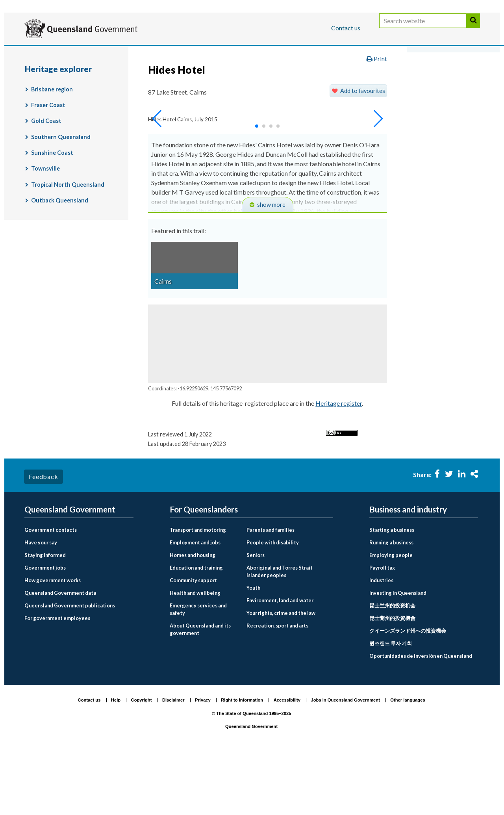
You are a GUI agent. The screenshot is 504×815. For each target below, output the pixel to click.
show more (271, 266)
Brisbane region (52, 150)
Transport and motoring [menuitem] (198, 590)
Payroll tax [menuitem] (382, 628)
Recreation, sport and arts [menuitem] (277, 687)
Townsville (45, 229)
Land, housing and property (355, 76)
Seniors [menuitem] (256, 616)
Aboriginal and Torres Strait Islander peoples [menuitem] (280, 632)
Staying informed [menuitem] (45, 616)
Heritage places (433, 76)
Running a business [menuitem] (391, 603)
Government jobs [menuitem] (45, 628)
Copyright (142, 761)
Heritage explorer (161, 93)
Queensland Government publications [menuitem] (70, 666)
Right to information (242, 761)
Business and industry (117, 53)
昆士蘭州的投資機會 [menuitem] (392, 679)
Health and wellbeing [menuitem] (195, 653)
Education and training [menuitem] (196, 628)
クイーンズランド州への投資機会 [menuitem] (408, 691)
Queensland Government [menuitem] (70, 570)
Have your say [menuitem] (41, 603)
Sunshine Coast (52, 214)
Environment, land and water (259, 76)
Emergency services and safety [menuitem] (198, 670)
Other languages (408, 761)
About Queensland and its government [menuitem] (200, 690)
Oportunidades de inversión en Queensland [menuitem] (421, 717)
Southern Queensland (61, 198)
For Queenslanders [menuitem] (204, 570)
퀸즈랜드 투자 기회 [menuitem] (391, 704)
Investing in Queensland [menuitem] (398, 653)
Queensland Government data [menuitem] (60, 653)
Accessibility (287, 761)
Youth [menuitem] (253, 649)
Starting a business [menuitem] (392, 590)
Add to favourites (363, 151)
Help (116, 761)
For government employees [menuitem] (57, 679)
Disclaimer (173, 761)
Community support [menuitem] (193, 641)
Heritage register (339, 464)
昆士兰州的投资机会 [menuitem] (392, 666)
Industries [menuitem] (381, 641)
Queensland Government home (85, 76)
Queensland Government (251, 787)
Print (377, 120)
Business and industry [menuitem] (408, 570)
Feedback (43, 537)
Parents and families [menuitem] (271, 590)
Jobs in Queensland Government (346, 761)
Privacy (203, 761)
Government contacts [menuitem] (51, 590)
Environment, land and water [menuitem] (280, 661)
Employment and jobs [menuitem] (195, 603)
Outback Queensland (60, 261)
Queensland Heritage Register (76, 93)
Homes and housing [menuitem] (193, 616)
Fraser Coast (48, 166)
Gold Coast (46, 182)
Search (473, 29)
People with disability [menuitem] (273, 603)
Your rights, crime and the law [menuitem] (281, 674)
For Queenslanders (50, 53)
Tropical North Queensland (68, 245)
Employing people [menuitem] (391, 616)
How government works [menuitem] (53, 641)
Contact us (346, 28)
